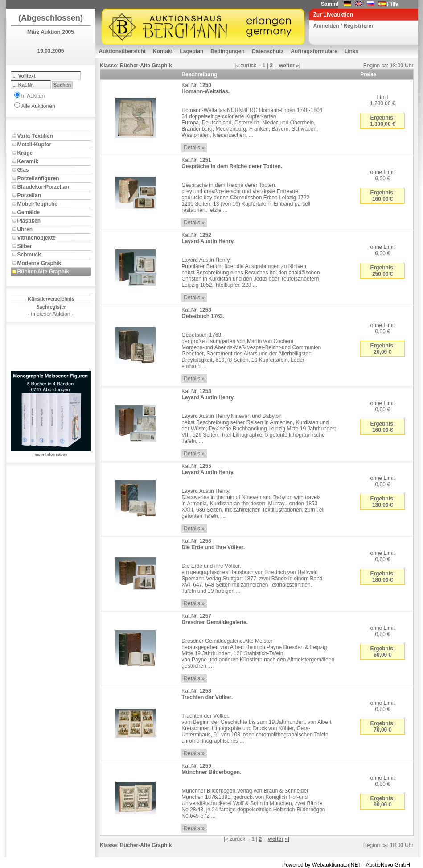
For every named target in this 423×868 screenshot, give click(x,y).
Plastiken (29, 221)
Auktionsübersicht (122, 51)
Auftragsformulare (314, 51)
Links (351, 51)
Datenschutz (268, 51)
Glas (23, 170)
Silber (25, 246)
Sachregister (51, 307)
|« (237, 66)
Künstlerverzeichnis (51, 299)
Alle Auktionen (38, 106)
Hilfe (393, 4)
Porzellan (29, 195)
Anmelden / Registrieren (344, 26)
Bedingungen (228, 51)
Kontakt (163, 51)
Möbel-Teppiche (37, 204)
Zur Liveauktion (333, 15)
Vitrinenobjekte (37, 238)
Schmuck (29, 255)
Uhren (25, 229)
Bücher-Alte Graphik (43, 272)
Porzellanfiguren (38, 178)
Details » (194, 148)
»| (298, 66)
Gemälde (29, 212)
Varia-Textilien (35, 136)
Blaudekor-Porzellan (43, 187)
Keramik (28, 161)
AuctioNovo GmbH (388, 865)
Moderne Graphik (39, 263)
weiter (287, 66)
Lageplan (192, 51)
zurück (248, 66)
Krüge (25, 153)
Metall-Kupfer (35, 145)
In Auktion (33, 96)
